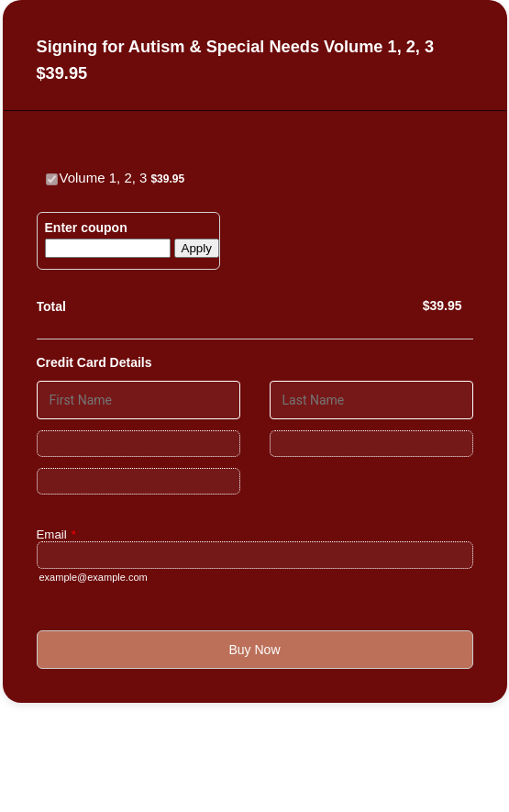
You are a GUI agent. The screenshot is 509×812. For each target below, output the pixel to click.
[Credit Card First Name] (138, 400)
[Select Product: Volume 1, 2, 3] (52, 179)
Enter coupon (86, 228)
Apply (197, 248)
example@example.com (94, 577)
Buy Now (254, 650)
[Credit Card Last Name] (371, 400)
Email (56, 534)
